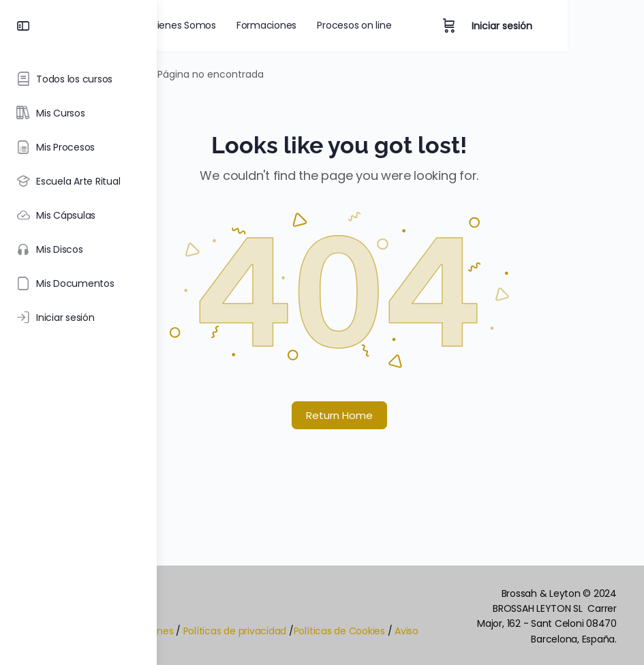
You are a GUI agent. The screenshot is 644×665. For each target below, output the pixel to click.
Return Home (401, 415)
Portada (203, 74)
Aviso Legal (270, 657)
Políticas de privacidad (357, 638)
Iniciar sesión (578, 26)
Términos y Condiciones (240, 638)
